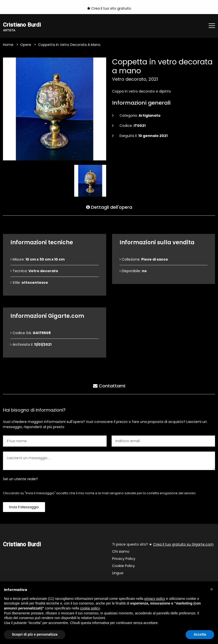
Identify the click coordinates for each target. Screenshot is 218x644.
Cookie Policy (123, 566)
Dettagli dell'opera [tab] (109, 207)
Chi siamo (121, 551)
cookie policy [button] (90, 608)
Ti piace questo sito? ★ (163, 544)
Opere (26, 45)
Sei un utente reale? (20, 479)
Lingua (118, 573)
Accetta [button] (200, 634)
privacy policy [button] (155, 599)
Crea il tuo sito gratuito (109, 8)
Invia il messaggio (24, 507)
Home (8, 45)
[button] (212, 589)
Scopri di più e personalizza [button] (35, 634)
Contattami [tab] (109, 386)
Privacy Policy (124, 559)
